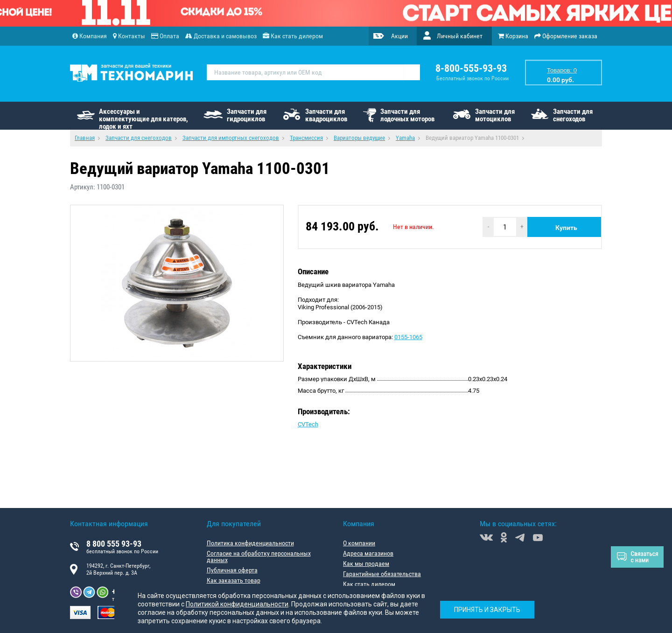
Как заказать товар (234, 580)
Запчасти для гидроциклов (247, 115)
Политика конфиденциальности (250, 543)
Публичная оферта (232, 570)
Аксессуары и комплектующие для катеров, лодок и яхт (143, 118)
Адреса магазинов (368, 553)
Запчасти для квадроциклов (326, 115)
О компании (359, 543)
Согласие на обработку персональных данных (259, 556)
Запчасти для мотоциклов (495, 115)
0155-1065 (408, 337)
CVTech (308, 424)
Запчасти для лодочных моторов (407, 115)
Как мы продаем (366, 563)
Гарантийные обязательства (382, 574)
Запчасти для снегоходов (573, 115)
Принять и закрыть (487, 610)
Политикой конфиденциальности (237, 604)
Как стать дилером (369, 584)
